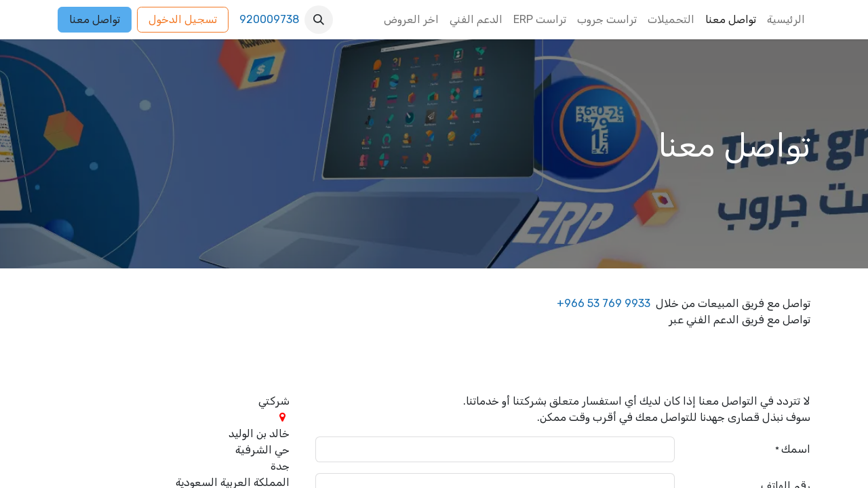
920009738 (269, 19)
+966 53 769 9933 (604, 303)
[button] (319, 20)
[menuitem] (786, 20)
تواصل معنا (95, 19)
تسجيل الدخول (183, 19)
